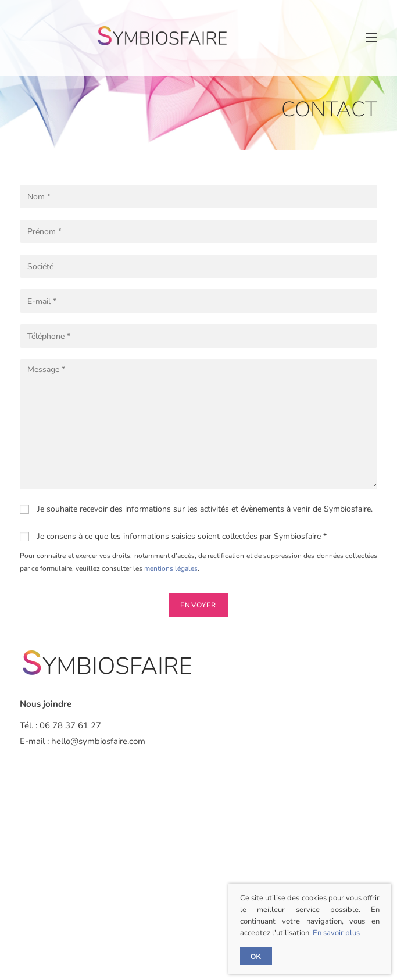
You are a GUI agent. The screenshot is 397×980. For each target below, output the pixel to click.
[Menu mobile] (371, 37)
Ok (256, 957)
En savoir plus (336, 933)
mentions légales (171, 568)
